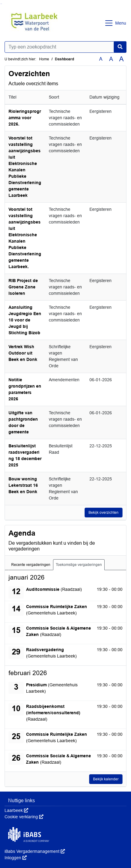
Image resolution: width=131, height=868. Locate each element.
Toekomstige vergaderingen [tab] (79, 565)
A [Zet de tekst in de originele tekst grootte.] (101, 59)
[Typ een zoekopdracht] (65, 47)
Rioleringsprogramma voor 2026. (25, 118)
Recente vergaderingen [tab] (31, 565)
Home (44, 59)
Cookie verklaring (24, 817)
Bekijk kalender (106, 779)
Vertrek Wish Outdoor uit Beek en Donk (23, 353)
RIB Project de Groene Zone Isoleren (23, 287)
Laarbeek (16, 810)
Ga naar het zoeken (1, 4)
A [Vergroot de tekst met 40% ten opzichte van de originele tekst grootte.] (121, 59)
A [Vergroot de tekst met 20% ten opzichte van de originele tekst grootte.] (111, 59)
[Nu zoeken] (120, 47)
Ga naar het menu (2, 4)
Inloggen (16, 858)
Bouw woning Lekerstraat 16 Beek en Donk (23, 485)
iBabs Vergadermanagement (35, 851)
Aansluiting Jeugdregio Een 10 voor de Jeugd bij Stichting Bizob (25, 320)
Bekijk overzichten (104, 513)
